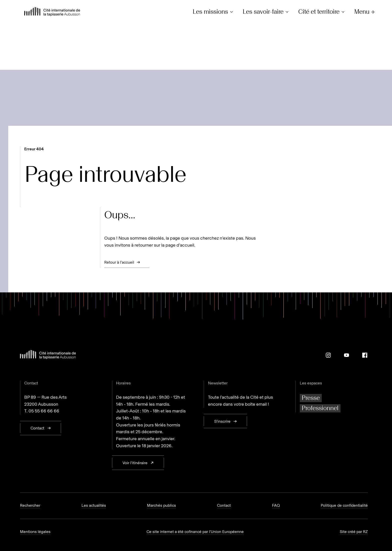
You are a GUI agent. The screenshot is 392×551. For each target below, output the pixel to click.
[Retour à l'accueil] (52, 12)
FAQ (276, 505)
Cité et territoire (322, 12)
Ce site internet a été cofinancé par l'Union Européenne (195, 532)
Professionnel (320, 408)
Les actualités (94, 505)
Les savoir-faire (266, 12)
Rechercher (30, 505)
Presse (311, 398)
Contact (224, 505)
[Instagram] (328, 355)
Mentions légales (35, 532)
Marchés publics (161, 505)
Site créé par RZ (354, 532)
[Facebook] (365, 355)
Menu (365, 12)
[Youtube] (346, 355)
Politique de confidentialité (344, 505)
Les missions (214, 12)
